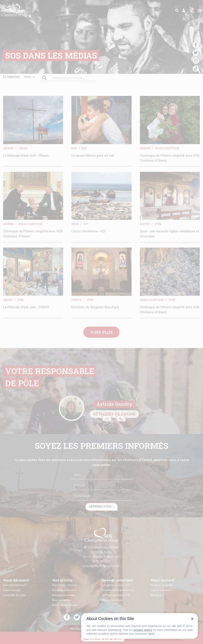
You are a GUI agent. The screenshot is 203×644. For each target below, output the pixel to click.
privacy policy (143, 630)
